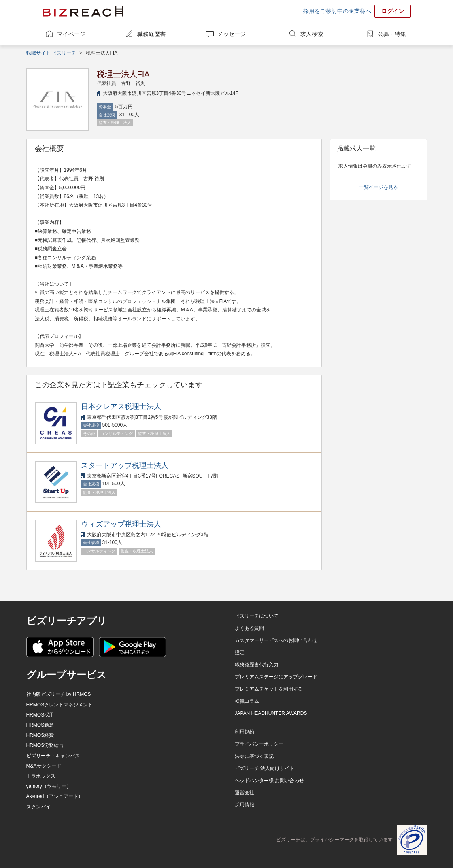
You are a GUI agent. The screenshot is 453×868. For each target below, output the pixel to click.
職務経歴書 (151, 34)
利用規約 (245, 732)
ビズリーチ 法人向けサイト (265, 768)
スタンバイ (38, 807)
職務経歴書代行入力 (257, 665)
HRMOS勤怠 (40, 725)
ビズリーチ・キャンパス (53, 756)
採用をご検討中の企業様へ (337, 11)
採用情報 (245, 805)
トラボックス (41, 776)
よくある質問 (249, 628)
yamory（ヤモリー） (49, 786)
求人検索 (312, 34)
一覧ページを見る (379, 187)
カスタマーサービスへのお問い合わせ (276, 640)
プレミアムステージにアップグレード (276, 677)
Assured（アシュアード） (55, 796)
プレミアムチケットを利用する (269, 689)
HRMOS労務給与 (45, 745)
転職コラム (247, 701)
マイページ (71, 34)
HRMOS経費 (40, 735)
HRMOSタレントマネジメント (60, 705)
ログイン (393, 11)
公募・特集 (392, 34)
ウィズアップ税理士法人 (121, 524)
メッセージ (232, 34)
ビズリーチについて (257, 616)
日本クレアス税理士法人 (121, 407)
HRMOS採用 (40, 715)
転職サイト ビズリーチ (51, 53)
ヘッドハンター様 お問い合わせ (269, 781)
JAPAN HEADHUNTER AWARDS (271, 713)
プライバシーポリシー (259, 744)
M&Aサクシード (44, 766)
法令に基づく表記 (254, 756)
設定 (240, 653)
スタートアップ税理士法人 (125, 465)
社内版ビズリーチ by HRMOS (59, 694)
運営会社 (245, 793)
